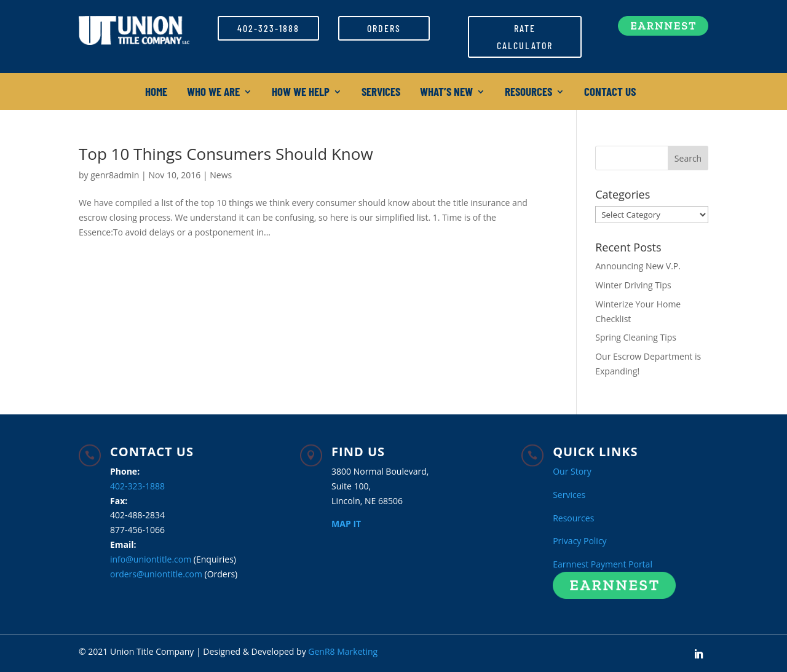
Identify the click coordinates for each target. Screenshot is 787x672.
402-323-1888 (268, 28)
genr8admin (115, 175)
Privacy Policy (579, 541)
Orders (384, 28)
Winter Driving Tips (633, 285)
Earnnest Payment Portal (603, 564)
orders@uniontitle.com (156, 574)
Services (381, 93)
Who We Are (213, 93)
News (221, 175)
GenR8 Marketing (343, 651)
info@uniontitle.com (151, 559)
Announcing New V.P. (638, 266)
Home (156, 93)
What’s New (446, 93)
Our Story (572, 471)
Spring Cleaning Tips (636, 337)
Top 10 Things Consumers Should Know (226, 154)
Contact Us (610, 93)
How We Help (301, 93)
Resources (528, 93)
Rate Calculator (525, 36)
